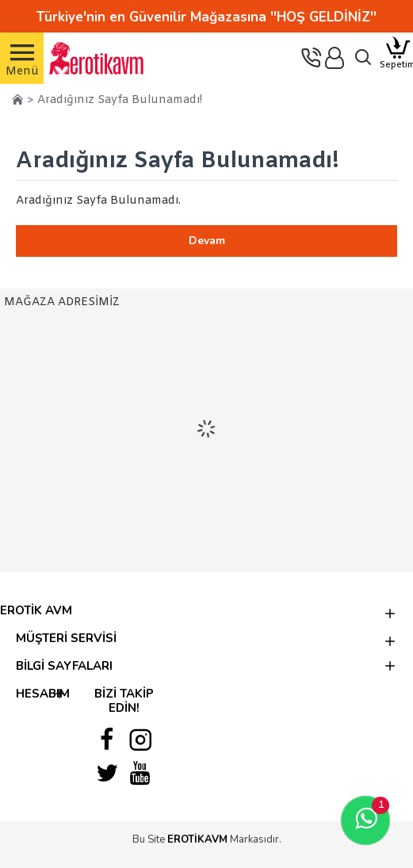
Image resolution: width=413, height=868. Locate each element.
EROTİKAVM (197, 839)
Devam (207, 241)
